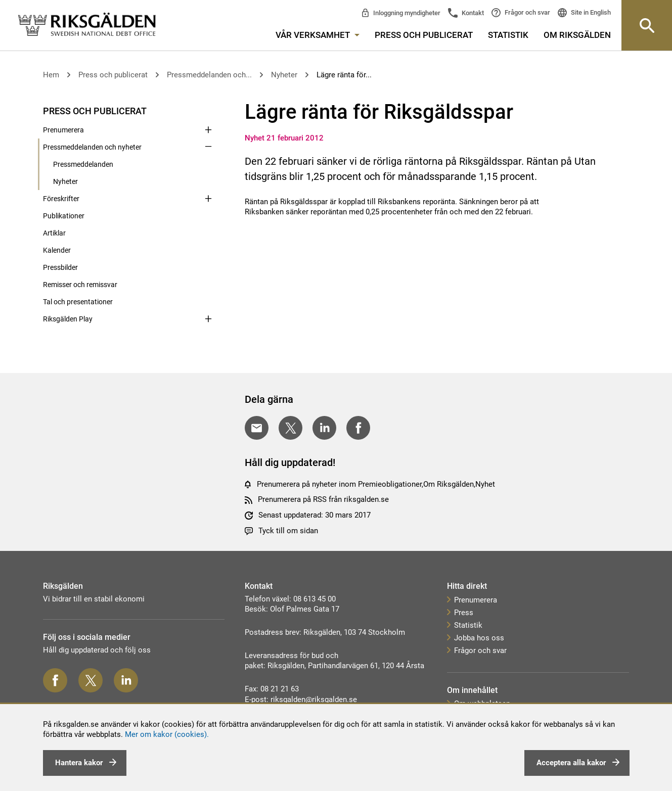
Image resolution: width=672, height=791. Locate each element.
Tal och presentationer (78, 302)
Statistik (508, 35)
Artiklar (54, 233)
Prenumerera (63, 130)
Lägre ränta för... (344, 75)
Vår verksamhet (318, 35)
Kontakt (472, 13)
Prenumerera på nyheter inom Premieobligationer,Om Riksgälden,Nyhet (376, 484)
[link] (87, 25)
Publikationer (64, 216)
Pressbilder (60, 267)
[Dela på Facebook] (358, 428)
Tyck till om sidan (288, 531)
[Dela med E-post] (257, 428)
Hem (51, 75)
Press (464, 613)
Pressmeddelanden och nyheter (92, 147)
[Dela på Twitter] (290, 428)
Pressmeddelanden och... (209, 75)
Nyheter (284, 75)
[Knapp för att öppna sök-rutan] (647, 25)
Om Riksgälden (577, 35)
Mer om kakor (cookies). (167, 734)
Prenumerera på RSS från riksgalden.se (323, 499)
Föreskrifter (61, 199)
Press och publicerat (424, 35)
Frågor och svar (527, 12)
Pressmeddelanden (83, 164)
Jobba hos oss (479, 638)
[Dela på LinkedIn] (324, 428)
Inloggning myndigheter (406, 13)
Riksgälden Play (68, 319)
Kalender (57, 250)
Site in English (590, 12)
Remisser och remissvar (80, 285)
